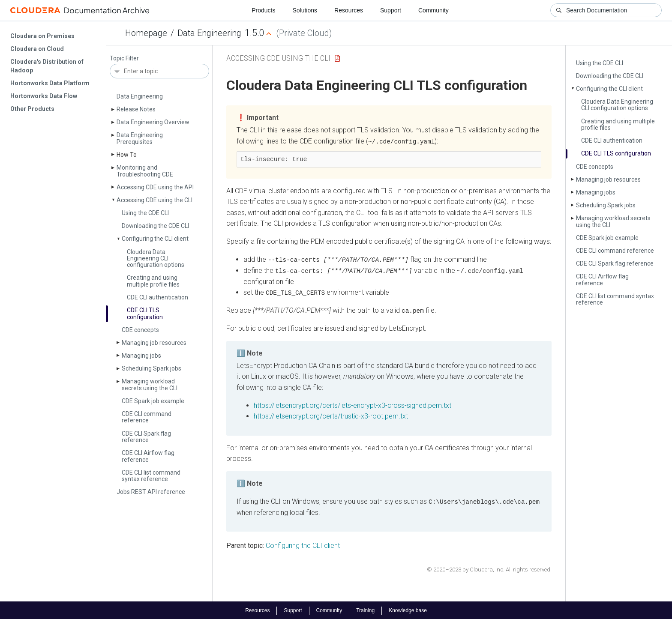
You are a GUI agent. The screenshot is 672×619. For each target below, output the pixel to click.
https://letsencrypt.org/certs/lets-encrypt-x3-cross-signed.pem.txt (352, 404)
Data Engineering (209, 33)
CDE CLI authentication (157, 297)
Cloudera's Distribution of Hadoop (47, 66)
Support (391, 10)
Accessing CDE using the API (155, 187)
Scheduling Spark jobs (151, 368)
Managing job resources (154, 343)
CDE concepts (140, 330)
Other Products (32, 109)
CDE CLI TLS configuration (145, 313)
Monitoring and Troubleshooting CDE (145, 171)
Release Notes (136, 109)
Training (365, 610)
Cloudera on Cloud (37, 49)
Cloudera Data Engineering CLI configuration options (156, 259)
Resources (349, 10)
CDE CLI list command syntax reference (151, 476)
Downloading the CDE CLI (155, 226)
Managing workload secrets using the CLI (150, 384)
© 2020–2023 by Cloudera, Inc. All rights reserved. (489, 568)
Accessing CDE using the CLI (154, 200)
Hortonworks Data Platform (50, 83)
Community (433, 10)
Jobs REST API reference (151, 492)
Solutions (305, 10)
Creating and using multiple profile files (153, 281)
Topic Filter (124, 58)
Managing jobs (141, 356)
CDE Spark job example (153, 401)
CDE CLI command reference (147, 417)
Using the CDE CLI (145, 213)
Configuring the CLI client (155, 239)
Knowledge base (408, 610)
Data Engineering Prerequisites (140, 138)
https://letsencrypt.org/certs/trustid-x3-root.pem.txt (331, 415)
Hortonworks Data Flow (44, 96)
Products (263, 10)
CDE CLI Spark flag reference (146, 437)
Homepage (146, 33)
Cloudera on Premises (42, 36)
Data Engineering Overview (153, 122)
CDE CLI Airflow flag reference (148, 456)
